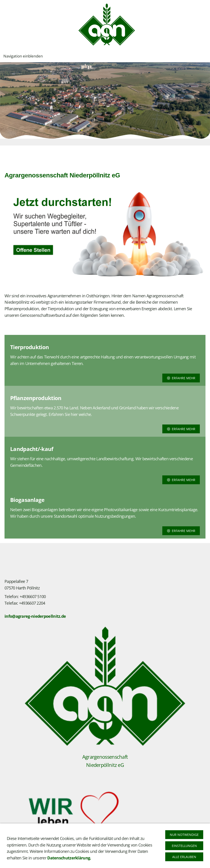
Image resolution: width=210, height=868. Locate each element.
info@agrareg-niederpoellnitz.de (35, 616)
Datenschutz (36, 862)
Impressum (13, 862)
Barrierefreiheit (99, 862)
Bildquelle (58, 862)
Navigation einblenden (23, 56)
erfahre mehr (181, 378)
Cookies (77, 862)
